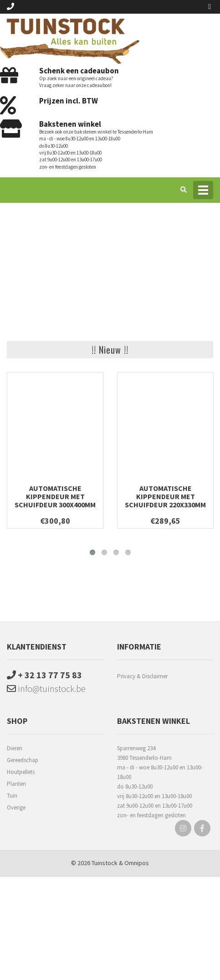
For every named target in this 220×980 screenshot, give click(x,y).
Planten (16, 784)
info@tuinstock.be (46, 689)
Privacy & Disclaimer (142, 676)
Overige (16, 807)
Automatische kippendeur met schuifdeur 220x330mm (165, 496)
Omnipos (137, 863)
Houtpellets (21, 772)
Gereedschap (23, 760)
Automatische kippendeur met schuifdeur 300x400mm (55, 496)
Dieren (15, 748)
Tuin (12, 796)
